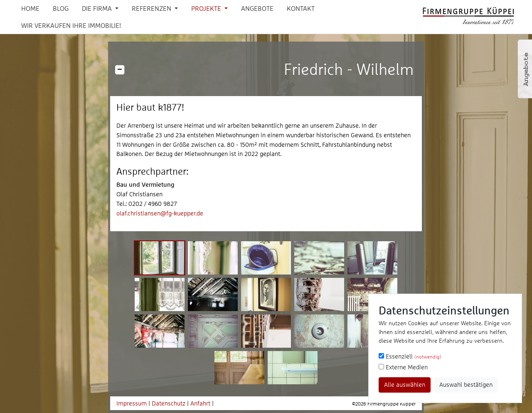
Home (30, 8)
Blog (61, 8)
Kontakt (301, 8)
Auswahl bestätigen (466, 385)
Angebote (257, 8)
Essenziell (410, 356)
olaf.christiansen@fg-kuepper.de (160, 213)
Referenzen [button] (152, 8)
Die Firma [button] (98, 8)
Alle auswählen (405, 385)
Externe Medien (403, 367)
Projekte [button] (207, 8)
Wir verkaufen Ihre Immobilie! (71, 25)
